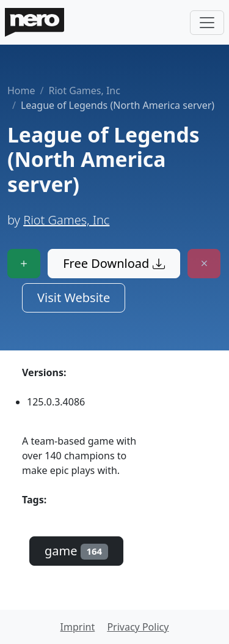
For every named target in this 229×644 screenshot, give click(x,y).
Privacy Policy (138, 627)
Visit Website (74, 298)
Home (21, 91)
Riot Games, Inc (84, 91)
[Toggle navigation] (207, 23)
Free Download (114, 263)
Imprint (78, 627)
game (76, 551)
